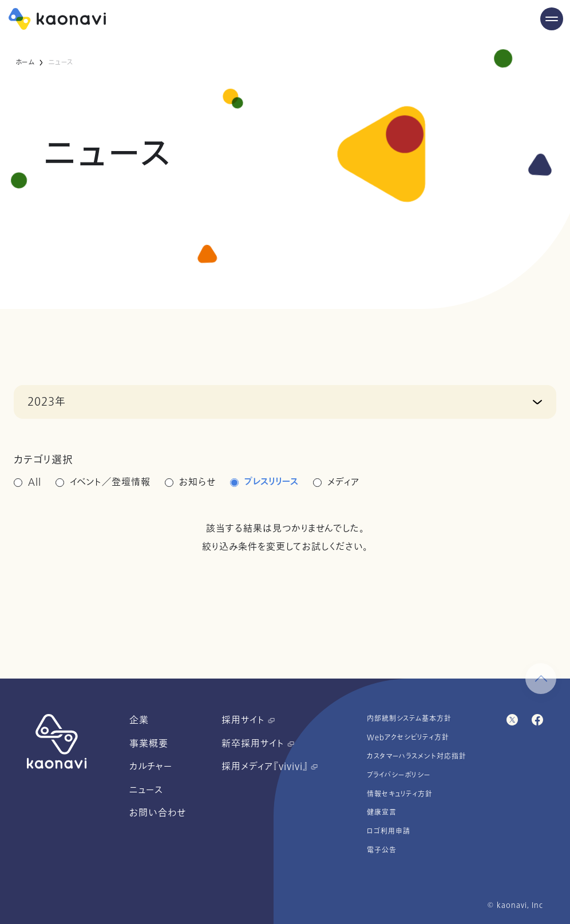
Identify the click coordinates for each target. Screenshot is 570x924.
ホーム (25, 62)
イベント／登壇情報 (110, 482)
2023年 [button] (47, 402)
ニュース (146, 790)
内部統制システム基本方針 (409, 719)
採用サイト (248, 720)
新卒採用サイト (258, 744)
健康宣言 (382, 812)
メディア (344, 482)
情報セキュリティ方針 (400, 794)
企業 (139, 720)
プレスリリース (272, 482)
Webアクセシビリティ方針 (408, 737)
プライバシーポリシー (399, 775)
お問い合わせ (158, 813)
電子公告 (382, 850)
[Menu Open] (552, 19)
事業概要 (149, 744)
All (35, 482)
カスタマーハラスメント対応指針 (417, 756)
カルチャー (151, 767)
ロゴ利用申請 (389, 831)
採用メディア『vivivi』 (270, 767)
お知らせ (197, 482)
